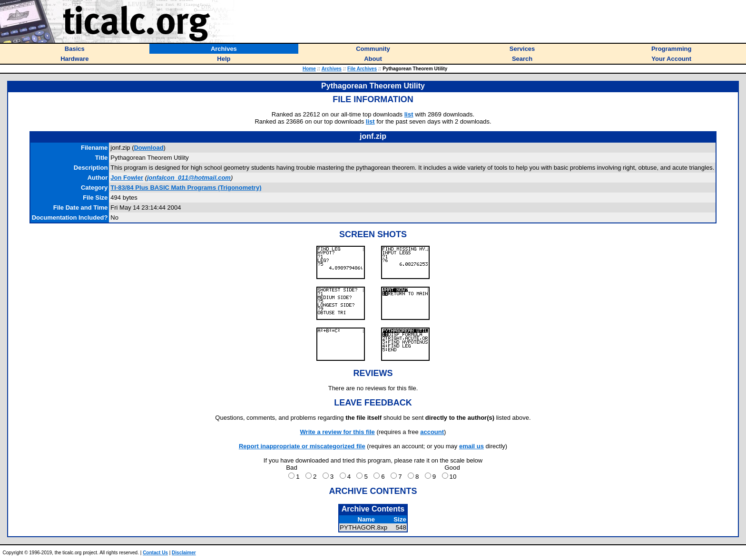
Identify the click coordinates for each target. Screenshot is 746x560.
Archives (332, 69)
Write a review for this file (338, 432)
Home (309, 69)
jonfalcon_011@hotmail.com (189, 178)
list (409, 114)
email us (471, 446)
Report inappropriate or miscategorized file (302, 446)
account (432, 432)
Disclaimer (184, 553)
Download (148, 148)
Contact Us (155, 553)
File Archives (362, 69)
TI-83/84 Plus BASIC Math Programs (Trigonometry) (186, 188)
